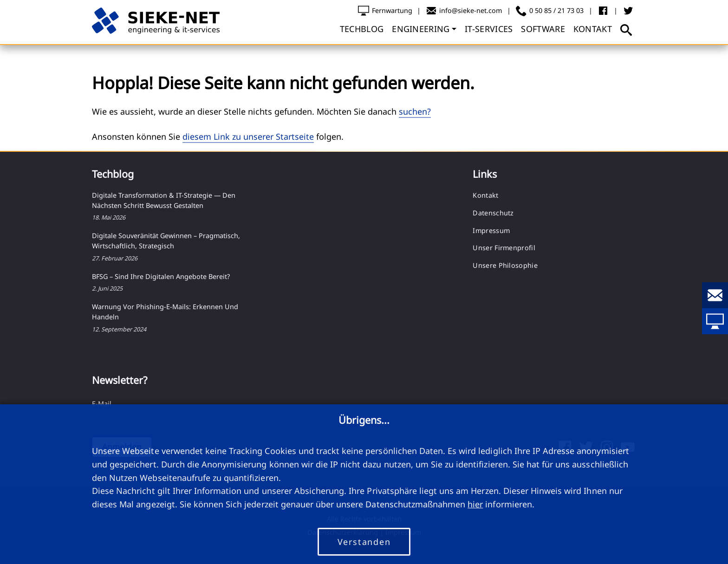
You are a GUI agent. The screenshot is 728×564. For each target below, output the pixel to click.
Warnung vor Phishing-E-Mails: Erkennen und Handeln (165, 312)
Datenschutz (493, 213)
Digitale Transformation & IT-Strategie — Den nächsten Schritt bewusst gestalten (164, 200)
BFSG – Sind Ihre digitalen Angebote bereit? (161, 276)
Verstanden (364, 542)
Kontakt (485, 195)
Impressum (491, 230)
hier (475, 504)
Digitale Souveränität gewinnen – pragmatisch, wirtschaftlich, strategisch (166, 241)
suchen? (415, 111)
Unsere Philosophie (505, 265)
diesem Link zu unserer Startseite (248, 136)
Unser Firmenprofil (504, 248)
